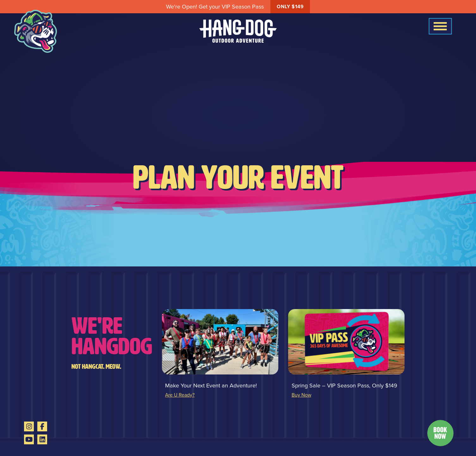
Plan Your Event (238, 178)
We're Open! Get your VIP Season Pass (238, 7)
